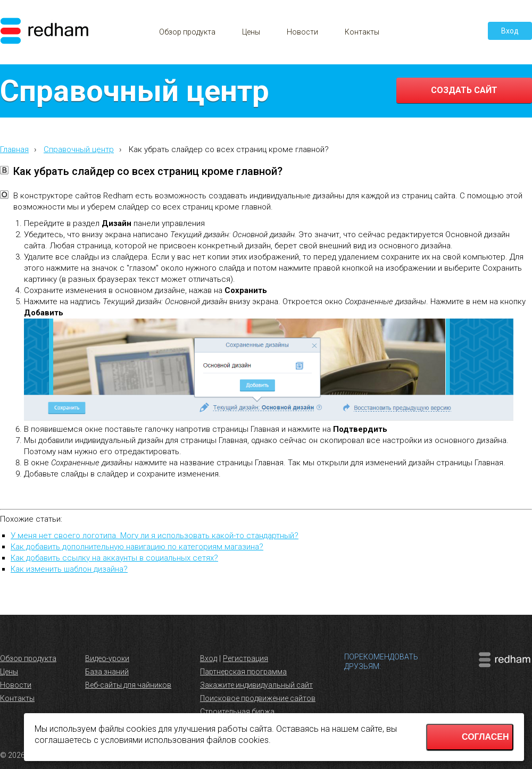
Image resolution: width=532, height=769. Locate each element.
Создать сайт (464, 90)
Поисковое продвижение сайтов (258, 698)
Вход (510, 31)
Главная (14, 149)
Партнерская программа (243, 672)
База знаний (107, 672)
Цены (251, 32)
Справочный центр (79, 149)
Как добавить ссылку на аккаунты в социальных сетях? (114, 558)
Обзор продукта (187, 32)
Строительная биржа (237, 712)
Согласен (485, 737)
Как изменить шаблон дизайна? (69, 569)
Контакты (362, 32)
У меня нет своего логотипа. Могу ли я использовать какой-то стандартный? (155, 536)
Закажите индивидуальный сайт (256, 685)
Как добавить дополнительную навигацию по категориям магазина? (137, 547)
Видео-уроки (107, 658)
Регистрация (246, 658)
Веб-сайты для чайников (128, 685)
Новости (302, 32)
